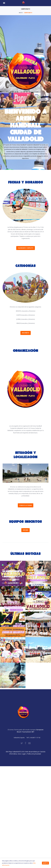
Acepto (45, 863)
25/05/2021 (10, 633)
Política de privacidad (34, 754)
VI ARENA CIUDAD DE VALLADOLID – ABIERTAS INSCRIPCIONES (38, 574)
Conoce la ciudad (26, 505)
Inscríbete (26, 333)
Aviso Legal (22, 754)
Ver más (25, 530)
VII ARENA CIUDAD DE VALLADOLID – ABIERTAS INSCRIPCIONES (12, 575)
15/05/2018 (36, 658)
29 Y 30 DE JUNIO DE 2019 (37, 628)
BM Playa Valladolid (12, 752)
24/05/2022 (36, 607)
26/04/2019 (36, 633)
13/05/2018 (10, 684)
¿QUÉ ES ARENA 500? (36, 653)
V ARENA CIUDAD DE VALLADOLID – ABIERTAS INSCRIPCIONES (12, 600)
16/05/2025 (10, 583)
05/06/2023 (10, 607)
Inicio (21, 13)
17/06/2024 (36, 582)
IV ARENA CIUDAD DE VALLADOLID (38, 602)
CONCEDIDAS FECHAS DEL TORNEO (9, 677)
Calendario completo (26, 248)
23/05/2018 (10, 658)
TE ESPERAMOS (10, 655)
